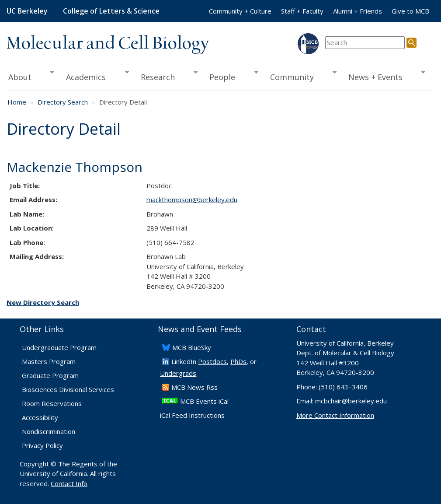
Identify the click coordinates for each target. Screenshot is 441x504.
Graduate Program (50, 375)
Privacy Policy (42, 445)
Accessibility (40, 417)
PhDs (238, 361)
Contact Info (69, 483)
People (231, 76)
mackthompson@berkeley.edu (192, 199)
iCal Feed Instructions (192, 415)
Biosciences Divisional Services (68, 389)
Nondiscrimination (49, 431)
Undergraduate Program (59, 347)
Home (17, 102)
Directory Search (63, 102)
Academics (95, 76)
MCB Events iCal (204, 401)
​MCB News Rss (194, 387)
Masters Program (49, 361)
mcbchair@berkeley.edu (351, 401)
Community (300, 76)
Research (166, 76)
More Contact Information (335, 415)
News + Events (384, 76)
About (30, 76)
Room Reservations (52, 403)
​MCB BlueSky (192, 347)
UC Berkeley (27, 11)
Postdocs (212, 361)
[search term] (365, 43)
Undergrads (178, 373)
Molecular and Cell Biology (108, 44)
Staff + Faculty (302, 11)
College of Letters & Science (111, 11)
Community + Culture (240, 11)
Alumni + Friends (358, 11)
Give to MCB (410, 11)
